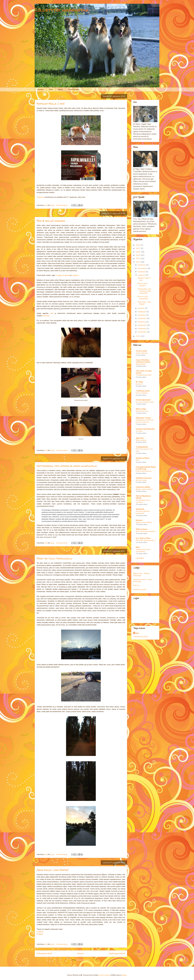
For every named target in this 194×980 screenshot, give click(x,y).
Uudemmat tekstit (44, 954)
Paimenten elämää (143, 487)
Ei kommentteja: (62, 205)
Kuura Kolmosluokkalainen (145, 531)
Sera (51, 89)
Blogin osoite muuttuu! (144, 489)
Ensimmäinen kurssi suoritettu (143, 501)
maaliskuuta (143, 325)
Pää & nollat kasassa (51, 221)
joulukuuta (142, 265)
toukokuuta (142, 318)
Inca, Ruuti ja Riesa (143, 538)
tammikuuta (143, 332)
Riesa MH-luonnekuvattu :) (146, 540)
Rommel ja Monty (142, 458)
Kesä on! (139, 384)
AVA (137, 460)
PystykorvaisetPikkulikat (145, 429)
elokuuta (141, 308)
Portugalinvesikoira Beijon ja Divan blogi (146, 468)
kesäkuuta (142, 315)
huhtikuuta (142, 322)
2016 (138, 252)
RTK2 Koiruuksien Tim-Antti (145, 450)
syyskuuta (142, 275)
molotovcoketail (104, 975)
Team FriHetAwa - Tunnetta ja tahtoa (143, 361)
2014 (138, 259)
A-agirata (75, 275)
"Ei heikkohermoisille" (144, 375)
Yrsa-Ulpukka (74, 89)
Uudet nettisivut (142, 353)
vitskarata (46, 316)
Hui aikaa (139, 431)
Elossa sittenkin (142, 393)
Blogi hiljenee (141, 364)
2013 (138, 262)
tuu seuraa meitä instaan (145, 402)
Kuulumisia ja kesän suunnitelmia (143, 550)
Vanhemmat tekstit (117, 954)
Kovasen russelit (140, 589)
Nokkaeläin (140, 509)
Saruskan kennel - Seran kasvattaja (143, 580)
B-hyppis (40, 934)
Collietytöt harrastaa (62, 10)
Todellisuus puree (143, 391)
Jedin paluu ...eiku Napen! (53, 870)
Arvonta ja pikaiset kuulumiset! (143, 512)
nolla (52, 313)
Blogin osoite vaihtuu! (144, 522)
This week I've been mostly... (144, 372)
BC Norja (139, 382)
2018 (138, 245)
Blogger (124, 975)
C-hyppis (59, 275)
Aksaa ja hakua (141, 480)
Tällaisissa (40, 197)
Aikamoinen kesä (142, 411)
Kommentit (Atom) (83, 960)
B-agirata (66, 275)
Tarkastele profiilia (141, 637)
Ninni (138, 547)
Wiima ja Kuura (141, 529)
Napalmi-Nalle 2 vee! (51, 104)
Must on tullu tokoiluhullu (54, 558)
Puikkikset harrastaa (144, 478)
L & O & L (140, 558)
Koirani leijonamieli (143, 400)
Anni (137, 633)
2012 (138, 336)
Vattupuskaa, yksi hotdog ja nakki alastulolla (67, 466)
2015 (138, 255)
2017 (138, 248)
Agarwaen (140, 438)
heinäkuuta (142, 312)
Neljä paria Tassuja (143, 418)
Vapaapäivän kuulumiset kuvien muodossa (145, 421)
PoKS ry (136, 585)
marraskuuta (143, 268)
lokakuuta (142, 272)
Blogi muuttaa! (141, 440)
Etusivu (41, 89)
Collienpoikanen (142, 447)
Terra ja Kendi (141, 351)
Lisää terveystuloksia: (144, 471)
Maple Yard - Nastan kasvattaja (141, 574)
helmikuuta (142, 328)
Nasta (60, 89)
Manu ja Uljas (141, 409)
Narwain (139, 520)
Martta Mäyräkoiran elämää (143, 497)
